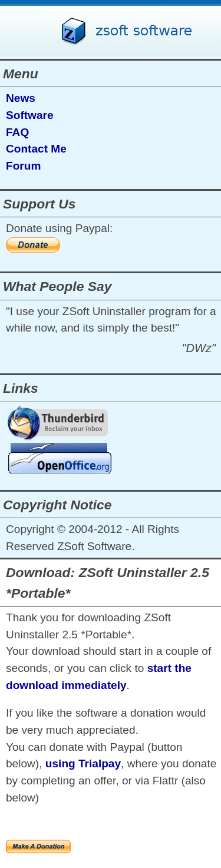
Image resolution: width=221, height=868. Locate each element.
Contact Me (36, 149)
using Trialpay (83, 763)
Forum (23, 166)
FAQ (17, 132)
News (21, 98)
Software (30, 115)
